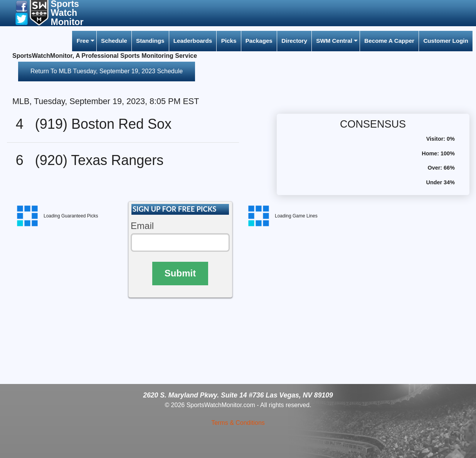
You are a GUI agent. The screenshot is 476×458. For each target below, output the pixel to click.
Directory (294, 41)
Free (83, 41)
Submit (180, 273)
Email (142, 226)
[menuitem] (84, 41)
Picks (229, 41)
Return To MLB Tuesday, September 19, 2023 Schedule (107, 71)
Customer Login (446, 41)
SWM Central (334, 41)
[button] (22, 6)
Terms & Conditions (238, 423)
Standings (150, 41)
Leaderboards (193, 41)
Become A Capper (389, 41)
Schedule (114, 41)
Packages (259, 41)
